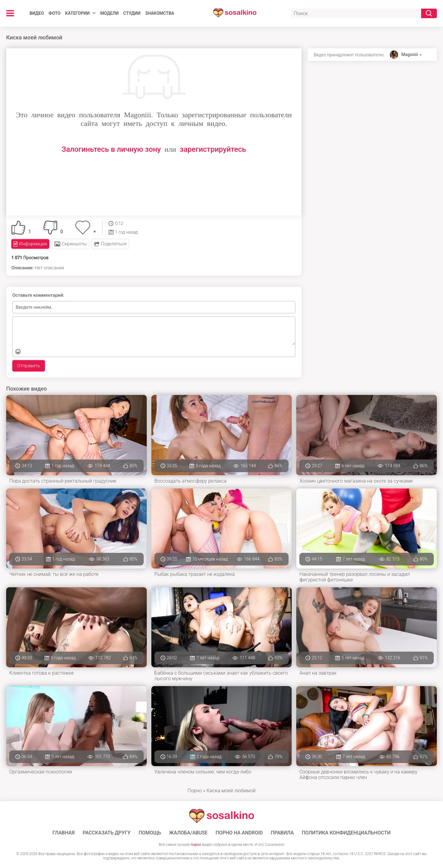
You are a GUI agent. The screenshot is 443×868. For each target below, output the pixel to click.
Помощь (150, 833)
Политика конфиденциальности (346, 833)
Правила (282, 833)
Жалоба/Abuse (188, 833)
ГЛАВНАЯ (64, 833)
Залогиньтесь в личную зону (111, 149)
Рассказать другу (107, 833)
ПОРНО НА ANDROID (239, 833)
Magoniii (409, 54)
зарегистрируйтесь (213, 149)
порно (196, 845)
